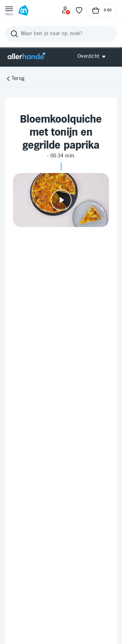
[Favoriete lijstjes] (79, 10)
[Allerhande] (26, 56)
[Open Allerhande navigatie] (94, 56)
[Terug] (15, 79)
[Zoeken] (61, 34)
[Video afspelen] (61, 200)
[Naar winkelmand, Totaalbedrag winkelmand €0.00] (102, 10)
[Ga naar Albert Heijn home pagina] (23, 10)
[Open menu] (9, 10)
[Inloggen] (66, 10)
